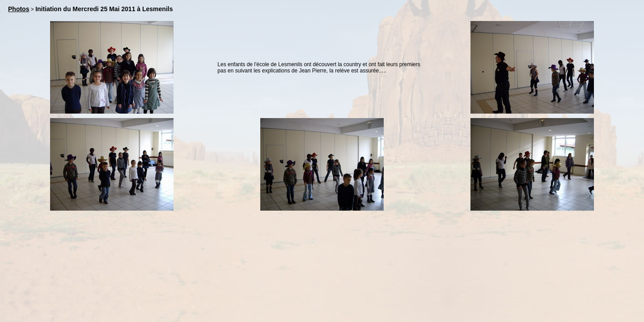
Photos (19, 9)
